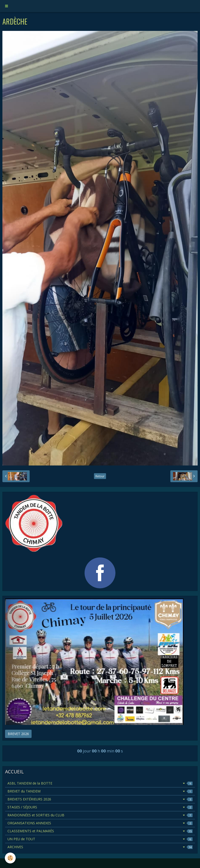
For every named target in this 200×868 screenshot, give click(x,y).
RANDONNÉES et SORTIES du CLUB (100, 815)
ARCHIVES (100, 847)
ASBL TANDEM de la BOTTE (100, 783)
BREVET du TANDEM (100, 791)
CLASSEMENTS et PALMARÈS (100, 831)
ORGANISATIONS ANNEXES (100, 823)
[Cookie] (10, 858)
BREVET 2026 (18, 734)
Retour (100, 476)
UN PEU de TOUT (100, 839)
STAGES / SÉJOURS (100, 807)
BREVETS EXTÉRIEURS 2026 (100, 799)
